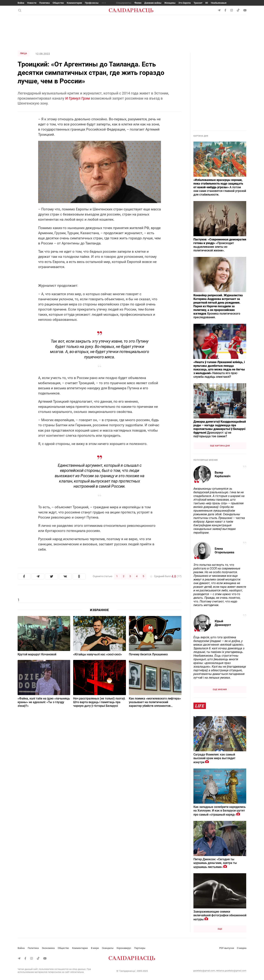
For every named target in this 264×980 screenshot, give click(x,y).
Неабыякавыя (219, 3)
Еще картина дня (220, 446)
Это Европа (185, 3)
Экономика (48, 948)
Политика (44, 3)
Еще (220, 929)
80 (207, 3)
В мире (95, 948)
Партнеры (140, 948)
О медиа (242, 948)
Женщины (170, 3)
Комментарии (74, 3)
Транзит (198, 3)
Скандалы (108, 948)
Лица (24, 53)
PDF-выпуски (227, 948)
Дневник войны (153, 3)
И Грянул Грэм (78, 98)
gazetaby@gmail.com (204, 971)
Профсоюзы (92, 3)
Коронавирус (124, 948)
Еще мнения (220, 689)
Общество (58, 3)
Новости (32, 3)
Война (21, 3)
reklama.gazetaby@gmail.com (231, 971)
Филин (138, 3)
